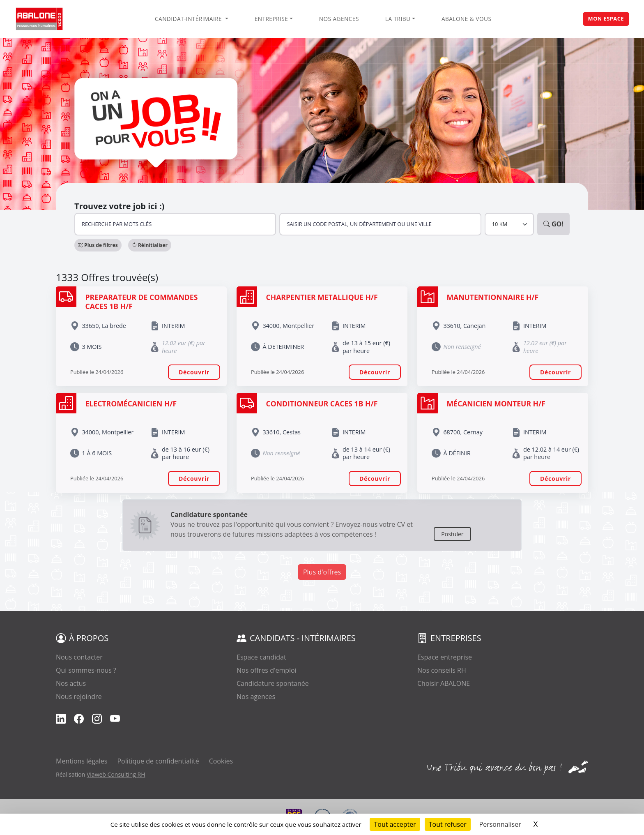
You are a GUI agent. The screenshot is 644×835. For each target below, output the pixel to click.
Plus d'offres (322, 572)
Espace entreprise (445, 657)
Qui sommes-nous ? (86, 670)
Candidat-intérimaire (189, 19)
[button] (98, 245)
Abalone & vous (466, 19)
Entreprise (271, 19)
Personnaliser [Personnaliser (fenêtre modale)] (500, 824)
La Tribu (398, 19)
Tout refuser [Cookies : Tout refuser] (448, 824)
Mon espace (606, 18)
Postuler (452, 534)
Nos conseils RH (442, 670)
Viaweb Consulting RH (116, 774)
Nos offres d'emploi (267, 670)
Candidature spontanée (273, 683)
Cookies (221, 761)
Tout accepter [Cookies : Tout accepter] (395, 824)
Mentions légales (82, 761)
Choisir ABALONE (444, 683)
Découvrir (194, 372)
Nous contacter (79, 657)
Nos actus (71, 683)
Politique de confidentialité (158, 761)
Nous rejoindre (79, 697)
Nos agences (339, 19)
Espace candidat (261, 657)
